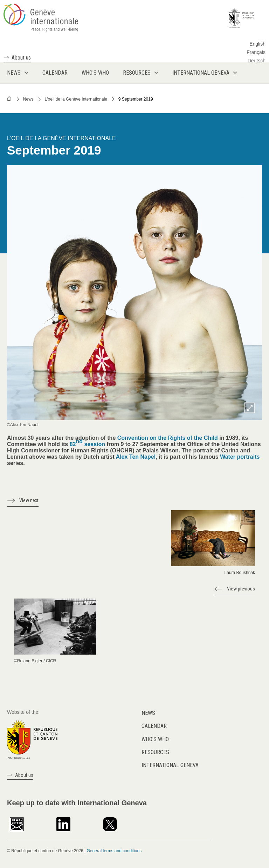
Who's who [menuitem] (95, 73)
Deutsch (257, 61)
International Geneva (170, 765)
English (257, 44)
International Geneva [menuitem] (201, 73)
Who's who (155, 739)
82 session (87, 443)
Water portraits (240, 457)
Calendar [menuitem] (55, 73)
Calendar (154, 726)
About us (21, 58)
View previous (241, 589)
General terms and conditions (114, 851)
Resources (155, 752)
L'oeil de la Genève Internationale (76, 99)
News (28, 99)
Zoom (250, 408)
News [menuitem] (14, 73)
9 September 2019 (136, 99)
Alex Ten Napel (136, 457)
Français (256, 52)
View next (29, 500)
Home (9, 99)
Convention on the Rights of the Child (168, 438)
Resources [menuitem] (137, 73)
